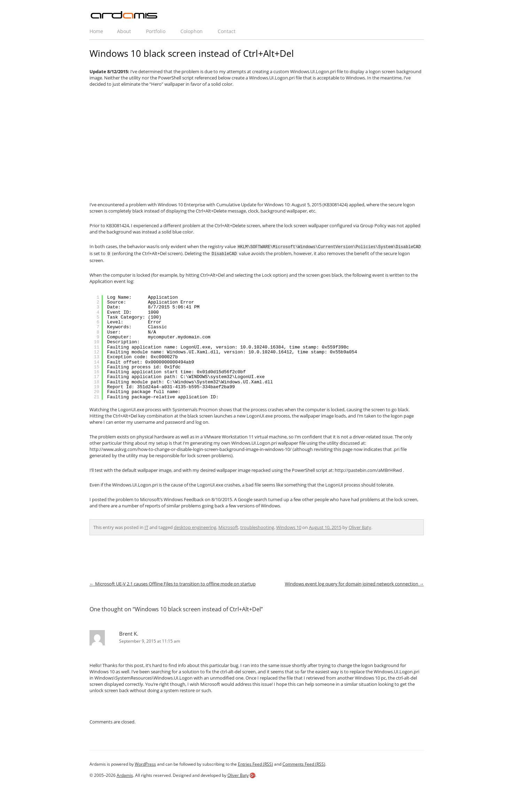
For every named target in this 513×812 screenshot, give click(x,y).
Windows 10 (289, 527)
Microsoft (228, 527)
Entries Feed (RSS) (255, 763)
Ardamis (125, 775)
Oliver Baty (360, 527)
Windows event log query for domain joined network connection (354, 583)
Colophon (192, 31)
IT (146, 527)
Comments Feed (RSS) (304, 763)
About (124, 31)
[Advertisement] (257, 144)
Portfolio (156, 31)
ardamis (124, 15)
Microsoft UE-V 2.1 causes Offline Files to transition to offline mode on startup (173, 583)
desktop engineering (195, 527)
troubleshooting (257, 527)
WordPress (145, 763)
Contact (227, 31)
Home (96, 31)
